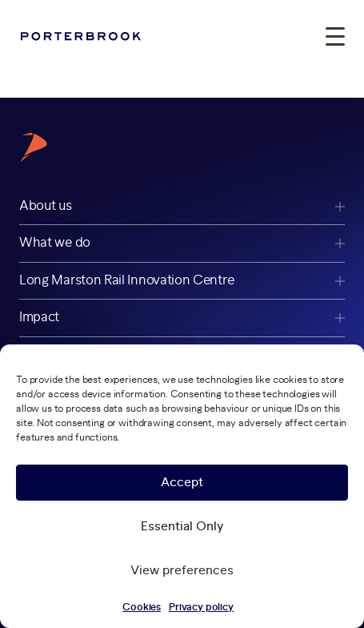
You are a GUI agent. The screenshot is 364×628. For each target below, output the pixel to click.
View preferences (182, 571)
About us (46, 206)
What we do (55, 243)
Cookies (142, 607)
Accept (182, 483)
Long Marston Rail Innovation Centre (126, 280)
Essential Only (182, 527)
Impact (39, 317)
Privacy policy (201, 607)
